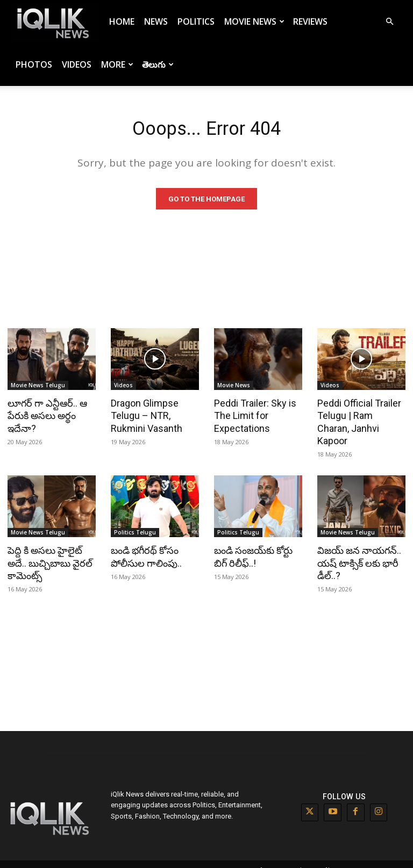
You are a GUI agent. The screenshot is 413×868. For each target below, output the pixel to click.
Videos (77, 64)
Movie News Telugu (38, 388)
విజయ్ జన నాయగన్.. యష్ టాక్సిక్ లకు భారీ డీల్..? (357, 550)
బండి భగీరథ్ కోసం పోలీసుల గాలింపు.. (144, 544)
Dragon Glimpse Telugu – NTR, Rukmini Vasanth (144, 417)
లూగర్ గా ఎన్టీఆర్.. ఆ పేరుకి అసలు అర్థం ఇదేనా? (45, 417)
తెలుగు (158, 64)
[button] (389, 22)
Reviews (310, 21)
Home (122, 21)
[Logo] (55, 22)
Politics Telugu (135, 520)
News (156, 21)
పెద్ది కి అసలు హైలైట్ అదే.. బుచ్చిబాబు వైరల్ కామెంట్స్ (48, 550)
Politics (196, 21)
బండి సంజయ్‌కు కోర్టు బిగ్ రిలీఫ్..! (252, 544)
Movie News (254, 21)
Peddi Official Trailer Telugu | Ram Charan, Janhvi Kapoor (359, 417)
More (117, 64)
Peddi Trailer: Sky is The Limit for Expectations (253, 417)
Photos (34, 64)
